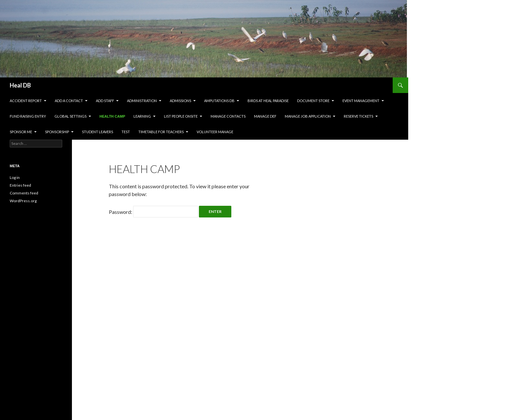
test (126, 132)
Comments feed (24, 193)
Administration (142, 101)
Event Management (361, 101)
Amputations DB (219, 101)
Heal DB (20, 85)
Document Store (313, 101)
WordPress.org (23, 201)
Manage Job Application (308, 116)
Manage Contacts (228, 116)
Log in (15, 177)
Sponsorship (57, 132)
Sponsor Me (21, 132)
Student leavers (98, 132)
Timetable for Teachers (161, 132)
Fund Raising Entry (28, 116)
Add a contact (69, 101)
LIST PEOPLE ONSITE (181, 116)
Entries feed (20, 185)
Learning (142, 116)
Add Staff (105, 101)
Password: (153, 212)
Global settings (70, 116)
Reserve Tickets (358, 116)
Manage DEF (265, 116)
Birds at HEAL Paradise (268, 101)
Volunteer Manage (215, 132)
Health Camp (112, 116)
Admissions (180, 101)
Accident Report (26, 101)
